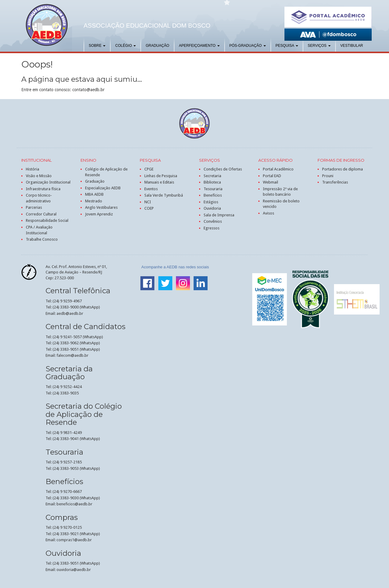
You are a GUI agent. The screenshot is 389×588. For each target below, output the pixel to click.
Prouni (328, 176)
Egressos (212, 228)
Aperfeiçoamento (199, 46)
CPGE (149, 169)
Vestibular (352, 46)
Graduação (157, 46)
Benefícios (213, 195)
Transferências (335, 182)
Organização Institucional (48, 182)
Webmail (270, 182)
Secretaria (212, 176)
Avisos (269, 213)
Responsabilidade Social (47, 220)
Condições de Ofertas (223, 169)
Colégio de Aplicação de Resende (106, 172)
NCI (148, 202)
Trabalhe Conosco (42, 239)
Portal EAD (272, 176)
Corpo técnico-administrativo (39, 198)
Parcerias (34, 207)
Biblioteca (212, 182)
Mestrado (94, 201)
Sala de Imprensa (219, 215)
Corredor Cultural (41, 214)
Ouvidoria (212, 208)
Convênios (213, 221)
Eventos (151, 189)
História (33, 169)
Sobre (97, 46)
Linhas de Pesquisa (161, 176)
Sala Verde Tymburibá (164, 195)
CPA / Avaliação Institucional (39, 230)
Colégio (126, 46)
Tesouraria (213, 189)
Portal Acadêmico (278, 169)
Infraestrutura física (43, 189)
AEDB (47, 25)
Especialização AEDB (103, 188)
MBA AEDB (94, 194)
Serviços (319, 46)
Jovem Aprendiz (99, 214)
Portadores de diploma (343, 169)
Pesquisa (287, 46)
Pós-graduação (248, 46)
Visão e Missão (39, 176)
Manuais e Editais (159, 182)
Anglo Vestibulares (101, 207)
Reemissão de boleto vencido (281, 204)
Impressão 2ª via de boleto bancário (280, 192)
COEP (149, 208)
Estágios (211, 202)
